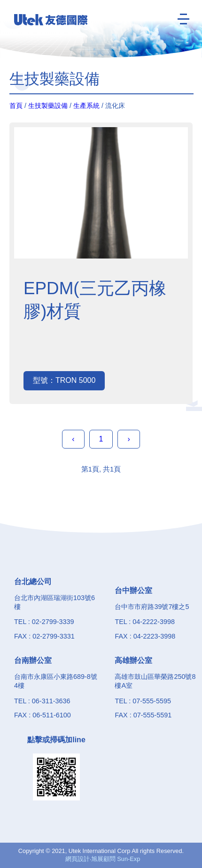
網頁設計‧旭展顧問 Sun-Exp (103, 859)
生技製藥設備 (48, 106)
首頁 (16, 106)
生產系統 (86, 106)
